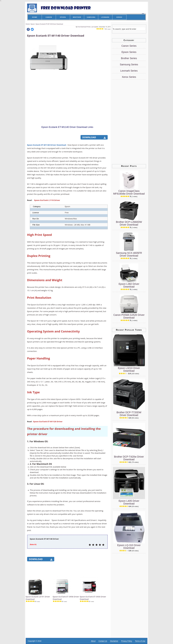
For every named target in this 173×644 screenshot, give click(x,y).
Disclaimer (114, 641)
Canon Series (129, 46)
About (93, 641)
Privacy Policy (127, 641)
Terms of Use (140, 641)
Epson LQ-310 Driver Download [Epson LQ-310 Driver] (129, 547)
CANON (49, 17)
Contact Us (103, 641)
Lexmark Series (129, 71)
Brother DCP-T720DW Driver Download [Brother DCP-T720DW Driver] (129, 414)
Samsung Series (129, 64)
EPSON (63, 17)
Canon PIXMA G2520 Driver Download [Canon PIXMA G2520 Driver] (129, 316)
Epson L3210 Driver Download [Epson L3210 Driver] (129, 369)
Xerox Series (129, 77)
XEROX (119, 17)
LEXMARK (105, 17)
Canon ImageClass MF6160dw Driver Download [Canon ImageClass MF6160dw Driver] (129, 192)
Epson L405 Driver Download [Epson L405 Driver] (129, 502)
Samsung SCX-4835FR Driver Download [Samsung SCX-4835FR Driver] (129, 254)
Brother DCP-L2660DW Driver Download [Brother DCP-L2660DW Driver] (129, 223)
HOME (35, 17)
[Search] (129, 29)
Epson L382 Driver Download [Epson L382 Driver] (129, 285)
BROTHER (77, 17)
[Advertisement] (89, 77)
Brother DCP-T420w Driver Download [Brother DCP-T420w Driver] (129, 458)
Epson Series (129, 52)
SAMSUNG (91, 17)
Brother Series (129, 58)
